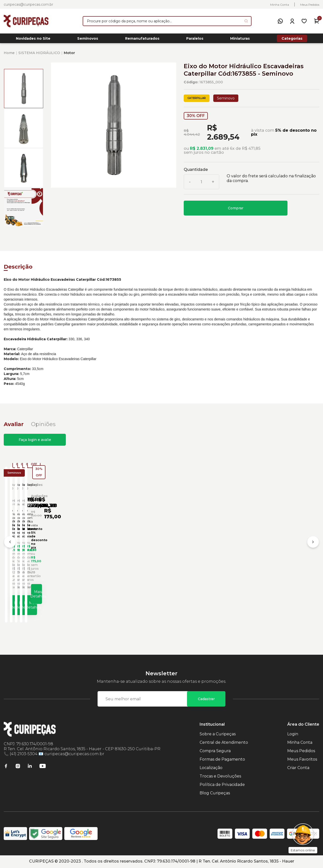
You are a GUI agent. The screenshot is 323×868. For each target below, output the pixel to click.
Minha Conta (280, 5)
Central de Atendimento (224, 743)
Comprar (236, 211)
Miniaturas (240, 40)
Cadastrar (206, 700)
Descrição (18, 269)
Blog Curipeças (215, 794)
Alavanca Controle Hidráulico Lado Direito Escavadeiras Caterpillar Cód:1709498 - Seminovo (277, 554)
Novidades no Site (33, 40)
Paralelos (195, 40)
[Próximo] (313, 545)
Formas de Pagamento (222, 760)
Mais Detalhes (47, 603)
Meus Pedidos (310, 5)
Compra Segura (215, 752)
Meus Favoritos (302, 760)
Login (293, 735)
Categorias (292, 40)
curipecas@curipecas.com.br (28, 4)
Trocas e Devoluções (220, 777)
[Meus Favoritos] (304, 21)
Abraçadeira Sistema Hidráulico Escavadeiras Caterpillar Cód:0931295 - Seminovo (119, 554)
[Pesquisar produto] (246, 21)
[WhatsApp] (280, 21)
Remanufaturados (142, 40)
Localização (211, 768)
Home (9, 56)
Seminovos (88, 40)
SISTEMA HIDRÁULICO (39, 56)
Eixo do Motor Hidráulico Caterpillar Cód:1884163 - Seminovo (40, 554)
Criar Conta (298, 768)
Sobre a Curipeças (218, 735)
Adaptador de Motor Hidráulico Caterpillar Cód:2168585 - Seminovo (197, 554)
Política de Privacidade (222, 785)
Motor (69, 56)
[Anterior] (10, 545)
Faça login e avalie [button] (35, 442)
